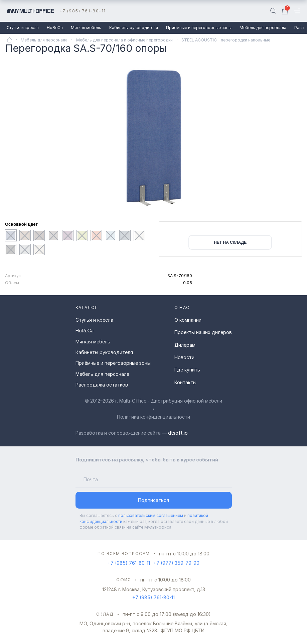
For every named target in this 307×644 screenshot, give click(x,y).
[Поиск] (273, 11)
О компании (188, 320)
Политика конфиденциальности (153, 417)
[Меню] (297, 11)
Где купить (187, 370)
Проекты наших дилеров (203, 332)
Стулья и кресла (23, 28)
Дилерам (185, 345)
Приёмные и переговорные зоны (199, 28)
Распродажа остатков (102, 385)
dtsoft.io (178, 433)
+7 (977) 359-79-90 (176, 563)
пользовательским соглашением (151, 515)
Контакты (185, 382)
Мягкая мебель (86, 28)
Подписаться (153, 500)
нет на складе (230, 242)
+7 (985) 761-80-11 (83, 11)
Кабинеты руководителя (134, 28)
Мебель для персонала (263, 28)
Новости (184, 357)
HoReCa (55, 28)
